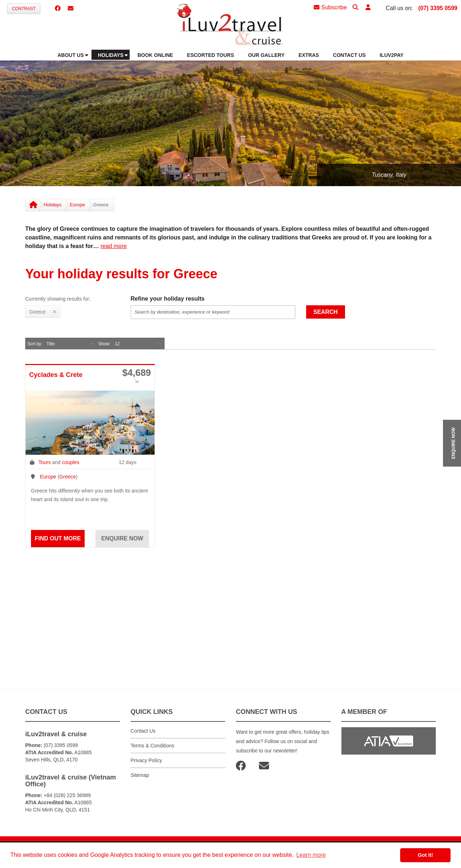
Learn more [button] (311, 855)
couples (71, 462)
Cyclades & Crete (56, 375)
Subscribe (330, 7)
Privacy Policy (146, 760)
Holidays (53, 205)
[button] (368, 8)
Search (326, 312)
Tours (45, 462)
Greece (68, 477)
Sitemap (140, 775)
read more (114, 246)
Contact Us (143, 731)
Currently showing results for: (58, 299)
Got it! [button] (425, 855)
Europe (77, 205)
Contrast (24, 9)
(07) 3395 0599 (438, 8)
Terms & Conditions (153, 746)
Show (104, 344)
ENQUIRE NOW (453, 443)
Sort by (34, 344)
